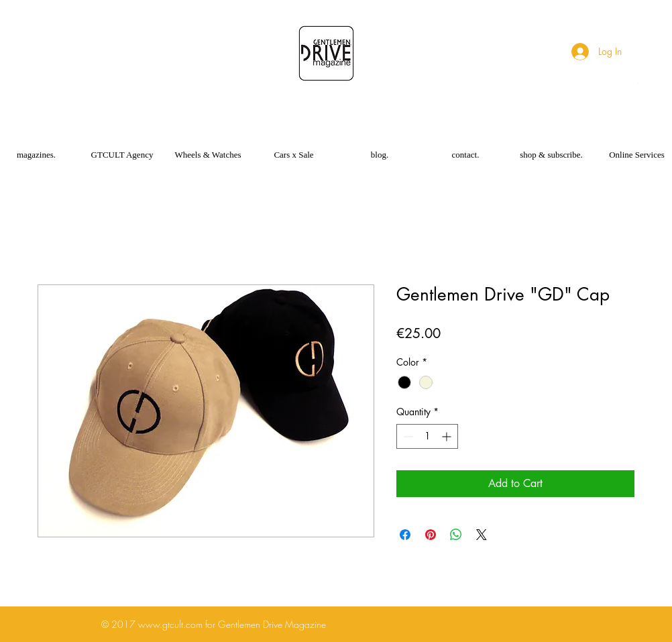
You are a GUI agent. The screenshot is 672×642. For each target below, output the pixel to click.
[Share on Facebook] (405, 535)
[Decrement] (407, 436)
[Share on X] (482, 535)
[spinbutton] (427, 436)
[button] (639, 84)
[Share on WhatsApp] (456, 535)
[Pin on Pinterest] (431, 535)
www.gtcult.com (170, 624)
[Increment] (448, 436)
